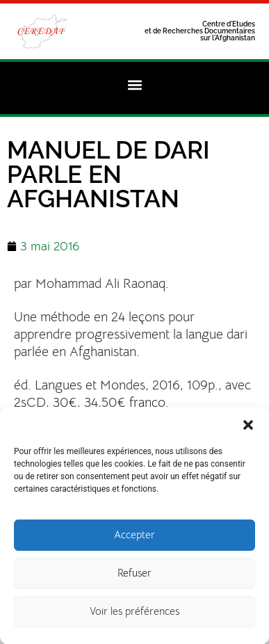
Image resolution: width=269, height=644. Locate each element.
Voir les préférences (134, 617)
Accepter (134, 541)
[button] (248, 430)
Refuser (134, 579)
